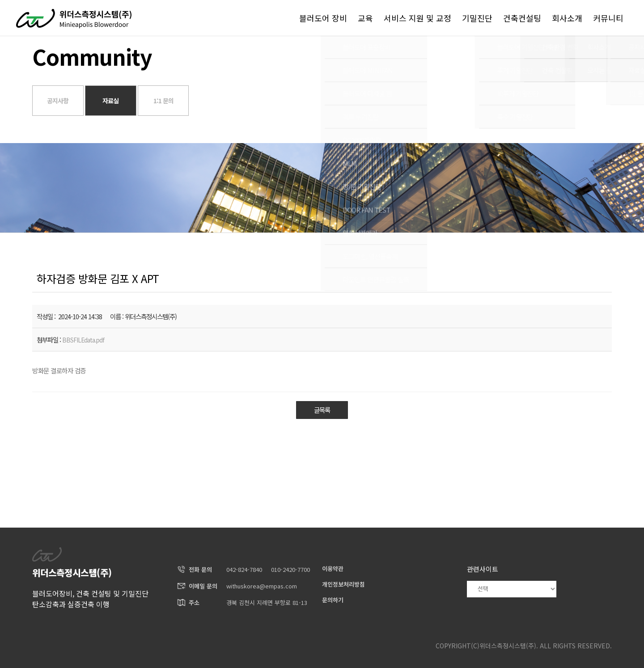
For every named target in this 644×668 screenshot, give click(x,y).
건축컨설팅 (522, 18)
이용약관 (333, 569)
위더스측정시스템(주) (508, 646)
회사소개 (567, 18)
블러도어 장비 (323, 18)
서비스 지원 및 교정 (417, 18)
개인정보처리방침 (343, 584)
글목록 (322, 410)
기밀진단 (477, 18)
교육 (365, 18)
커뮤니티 (608, 18)
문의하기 (333, 600)
